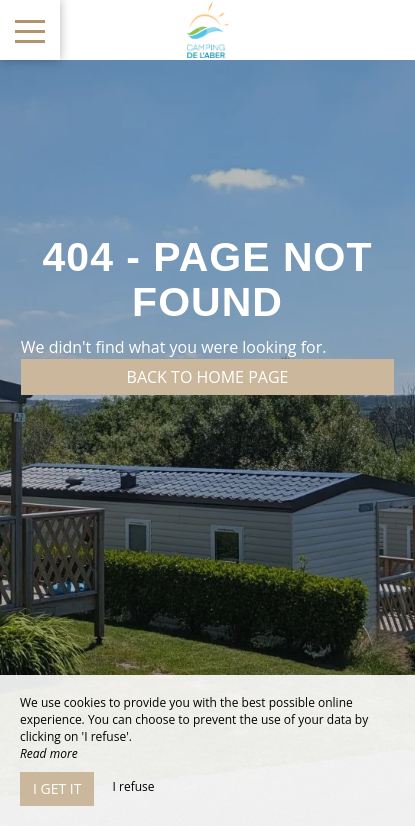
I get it (57, 788)
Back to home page (208, 377)
